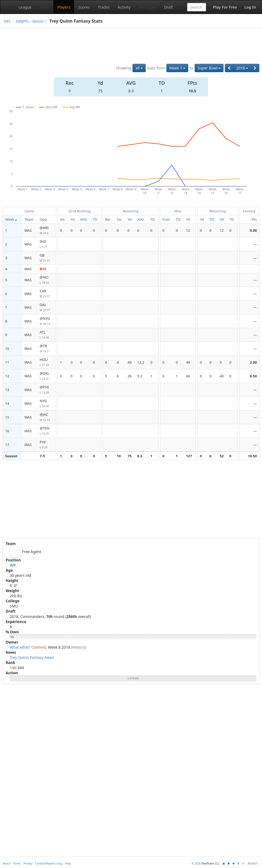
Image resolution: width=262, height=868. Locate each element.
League (25, 7)
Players (64, 7)
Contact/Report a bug (49, 863)
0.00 (253, 230)
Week (11, 219)
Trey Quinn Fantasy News (32, 657)
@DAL (47, 376)
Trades (104, 7)
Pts (254, 219)
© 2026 (196, 863)
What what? (20, 647)
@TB (47, 349)
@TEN (47, 431)
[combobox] (197, 7)
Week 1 (177, 68)
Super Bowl (209, 68)
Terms (17, 863)
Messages (147, 7)
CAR (47, 294)
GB (47, 258)
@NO (47, 280)
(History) (79, 647)
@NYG (47, 321)
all (139, 68)
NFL (7, 21)
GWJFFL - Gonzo (30, 21)
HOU (47, 362)
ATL (47, 335)
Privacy (28, 863)
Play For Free (225, 7)
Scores (84, 7)
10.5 (192, 91)
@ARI (47, 231)
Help (68, 863)
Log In (250, 7)
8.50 (253, 376)
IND (47, 244)
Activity (124, 7)
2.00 (253, 362)
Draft (168, 7)
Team (44, 7)
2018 (242, 68)
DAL (47, 308)
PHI (47, 445)
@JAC (47, 417)
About (6, 863)
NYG (47, 404)
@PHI (47, 390)
